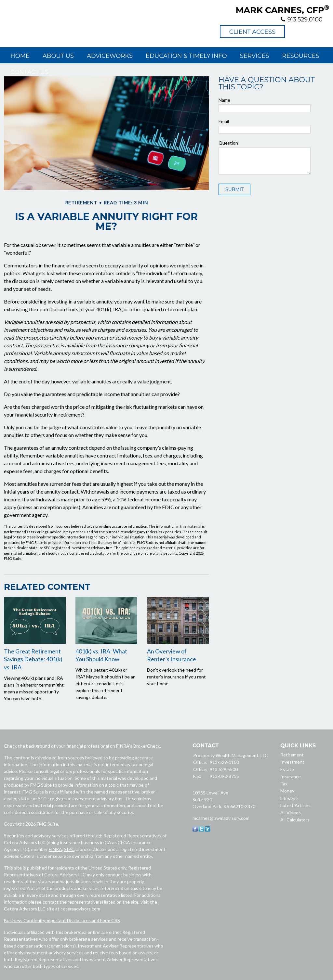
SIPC (69, 849)
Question (228, 143)
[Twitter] (201, 830)
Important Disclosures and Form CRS (83, 920)
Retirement (292, 755)
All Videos (291, 812)
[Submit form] (234, 189)
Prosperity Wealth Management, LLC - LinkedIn (323, 32)
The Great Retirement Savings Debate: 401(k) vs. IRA (33, 659)
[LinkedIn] (207, 830)
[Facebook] (195, 830)
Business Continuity (25, 920)
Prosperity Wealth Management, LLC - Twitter (309, 32)
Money (287, 791)
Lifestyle (289, 798)
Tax (284, 784)
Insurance (291, 776)
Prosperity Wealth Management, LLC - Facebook (295, 32)
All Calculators (295, 820)
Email (224, 121)
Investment (292, 762)
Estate (287, 769)
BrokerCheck (147, 746)
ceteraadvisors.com (80, 909)
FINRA (55, 849)
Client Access (252, 32)
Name (224, 100)
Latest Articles (295, 805)
